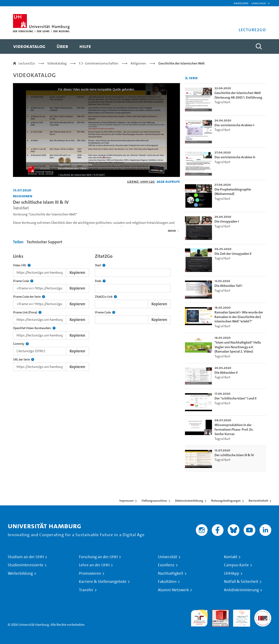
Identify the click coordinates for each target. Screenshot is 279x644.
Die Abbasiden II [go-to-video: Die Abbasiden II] (226, 373)
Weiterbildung (20, 573)
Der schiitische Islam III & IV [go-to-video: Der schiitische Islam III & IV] (234, 455)
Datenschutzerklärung (189, 501)
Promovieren (90, 573)
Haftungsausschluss (154, 501)
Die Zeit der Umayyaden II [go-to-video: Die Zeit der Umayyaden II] (233, 254)
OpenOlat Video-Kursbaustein (34, 328)
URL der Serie (24, 360)
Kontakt (231, 557)
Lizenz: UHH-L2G (141, 181)
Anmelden (241, 3)
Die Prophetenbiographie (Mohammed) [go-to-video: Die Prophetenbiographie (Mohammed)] (233, 192)
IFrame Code (23, 281)
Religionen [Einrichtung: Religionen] (23, 196)
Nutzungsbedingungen (226, 501)
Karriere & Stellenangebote (103, 582)
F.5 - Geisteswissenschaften (99, 63)
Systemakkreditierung (263, 612)
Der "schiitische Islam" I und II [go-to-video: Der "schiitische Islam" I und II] (235, 398)
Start (100, 265)
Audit (216, 612)
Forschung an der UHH (98, 557)
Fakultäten (167, 582)
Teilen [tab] (18, 242)
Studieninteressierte (26, 565)
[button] (259, 3)
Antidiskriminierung (241, 590)
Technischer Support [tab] (44, 242)
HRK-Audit (241, 612)
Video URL (22, 265)
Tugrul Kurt (21, 208)
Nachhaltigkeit (171, 573)
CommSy (21, 344)
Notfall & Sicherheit (241, 582)
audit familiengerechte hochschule (199, 617)
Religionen (138, 63)
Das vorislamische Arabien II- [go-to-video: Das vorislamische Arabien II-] (235, 157)
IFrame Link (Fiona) (27, 312)
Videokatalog (57, 63)
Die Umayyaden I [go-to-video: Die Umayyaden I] (227, 221)
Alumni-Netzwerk (173, 590)
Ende (100, 281)
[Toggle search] (259, 46)
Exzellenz (166, 565)
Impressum (127, 501)
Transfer (86, 590)
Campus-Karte (236, 565)
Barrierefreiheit (258, 501)
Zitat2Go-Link (106, 297)
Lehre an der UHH (94, 565)
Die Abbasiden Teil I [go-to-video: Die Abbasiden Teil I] (228, 286)
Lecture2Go (27, 63)
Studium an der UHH (26, 557)
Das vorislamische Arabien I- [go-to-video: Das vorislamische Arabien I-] (235, 125)
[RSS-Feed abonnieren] (187, 78)
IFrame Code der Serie (29, 297)
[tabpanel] (96, 311)
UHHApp (232, 573)
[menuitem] (29, 46)
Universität (168, 557)
